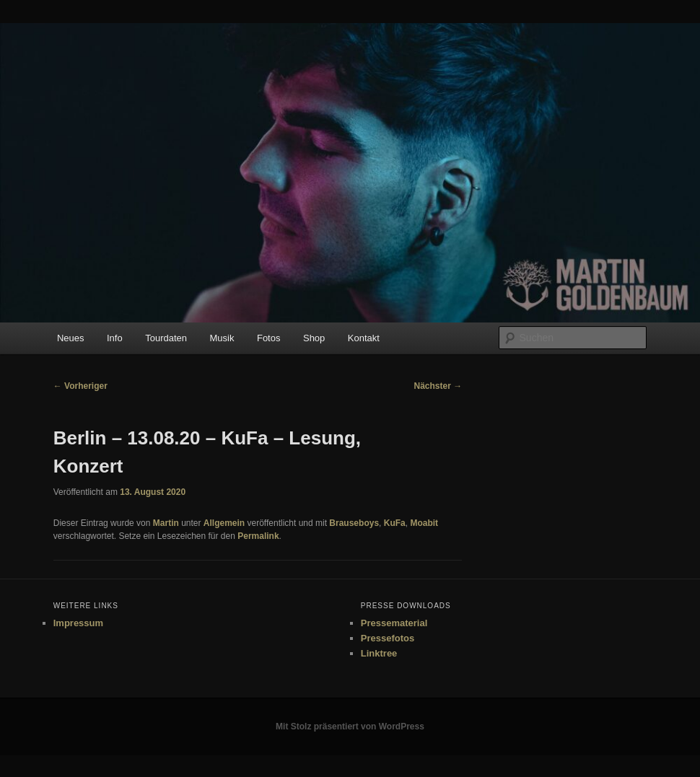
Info (115, 338)
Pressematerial (394, 623)
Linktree (379, 653)
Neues (71, 338)
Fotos (269, 338)
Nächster (438, 386)
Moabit (424, 523)
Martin (166, 523)
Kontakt (364, 338)
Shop (314, 338)
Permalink (258, 536)
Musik (222, 338)
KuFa (395, 523)
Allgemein (224, 523)
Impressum (78, 623)
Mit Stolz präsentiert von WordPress (350, 726)
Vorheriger (80, 386)
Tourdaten (166, 338)
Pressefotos (388, 638)
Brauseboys (354, 523)
